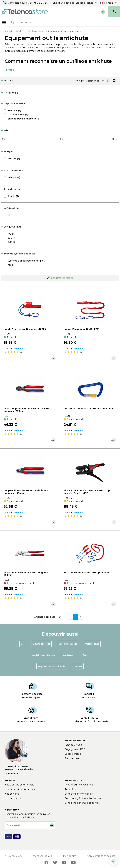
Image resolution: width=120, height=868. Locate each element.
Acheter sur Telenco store (79, 785)
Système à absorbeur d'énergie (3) (27, 261)
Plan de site (70, 856)
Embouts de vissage (68, 644)
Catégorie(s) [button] (10, 93)
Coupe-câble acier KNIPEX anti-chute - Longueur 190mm (26, 492)
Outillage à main (36, 31)
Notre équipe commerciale (19, 785)
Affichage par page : (45, 617)
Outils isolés (69, 655)
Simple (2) (13, 196)
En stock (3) (14, 111)
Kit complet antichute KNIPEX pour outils (87, 573)
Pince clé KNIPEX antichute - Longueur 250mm (26, 574)
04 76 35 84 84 (39, 3)
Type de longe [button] (11, 189)
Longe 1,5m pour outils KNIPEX (81, 329)
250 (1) (11, 242)
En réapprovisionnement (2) (24, 119)
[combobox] (63, 23)
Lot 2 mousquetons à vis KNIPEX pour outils (89, 409)
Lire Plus (9, 70)
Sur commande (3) (18, 115)
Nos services (12, 794)
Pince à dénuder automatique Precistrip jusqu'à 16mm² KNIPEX (87, 492)
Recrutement (72, 758)
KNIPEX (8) (14, 159)
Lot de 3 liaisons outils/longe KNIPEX (25, 329)
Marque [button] (7, 152)
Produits (20, 31)
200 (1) (11, 238)
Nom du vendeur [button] (12, 170)
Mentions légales (42, 856)
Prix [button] (5, 130)
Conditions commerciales (79, 794)
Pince (85, 655)
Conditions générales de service (82, 803)
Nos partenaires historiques (20, 789)
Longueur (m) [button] (10, 208)
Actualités (70, 789)
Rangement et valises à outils (51, 666)
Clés (23, 644)
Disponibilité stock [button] (13, 104)
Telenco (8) (14, 177)
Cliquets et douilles (42, 644)
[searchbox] (68, 23)
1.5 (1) (10, 215)
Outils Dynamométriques (44, 655)
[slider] (11, 352)
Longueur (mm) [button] (11, 227)
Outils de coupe (92, 644)
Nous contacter (13, 798)
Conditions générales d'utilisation (83, 798)
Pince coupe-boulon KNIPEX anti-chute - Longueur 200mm (27, 410)
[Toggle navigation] (4, 23)
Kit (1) (11, 265)
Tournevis (78, 666)
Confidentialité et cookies (101, 856)
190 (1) (11, 234)
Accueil (8, 31)
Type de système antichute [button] (18, 254)
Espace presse (73, 754)
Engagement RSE (75, 749)
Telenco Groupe (73, 745)
